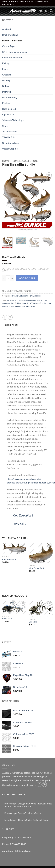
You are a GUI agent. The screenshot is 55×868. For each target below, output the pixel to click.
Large (49, 303)
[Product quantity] (8, 278)
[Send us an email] (44, 784)
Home (6, 161)
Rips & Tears (8, 114)
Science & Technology (13, 120)
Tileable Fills (8, 137)
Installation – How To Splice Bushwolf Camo (26, 820)
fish (13, 303)
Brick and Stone (10, 35)
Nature (6, 86)
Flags (5, 69)
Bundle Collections (12, 40)
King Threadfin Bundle (36, 303)
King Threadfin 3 (23, 515)
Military (6, 80)
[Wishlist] (41, 11)
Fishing (6, 63)
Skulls (5, 126)
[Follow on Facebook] (39, 784)
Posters (6, 103)
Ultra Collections (11, 143)
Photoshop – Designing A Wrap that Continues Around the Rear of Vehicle (28, 805)
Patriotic (7, 92)
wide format (20, 306)
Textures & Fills (10, 131)
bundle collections (29, 300)
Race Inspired (9, 109)
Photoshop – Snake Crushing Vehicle (23, 813)
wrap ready (31, 306)
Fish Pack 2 (19, 524)
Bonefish (33, 622)
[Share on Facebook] (5, 317)
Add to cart (27, 278)
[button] (4, 11)
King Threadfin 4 (36, 568)
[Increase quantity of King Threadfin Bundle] (12, 278)
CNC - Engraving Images (14, 52)
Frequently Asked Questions (17, 837)
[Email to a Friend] (10, 317)
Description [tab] (11, 325)
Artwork (10, 300)
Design (40, 300)
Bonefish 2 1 (8, 619)
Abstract (7, 29)
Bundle (18, 300)
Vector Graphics (10, 149)
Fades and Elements (12, 57)
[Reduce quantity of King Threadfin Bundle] (4, 278)
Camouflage (8, 46)
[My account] (46, 11)
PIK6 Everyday (10, 97)
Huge (24, 303)
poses (12, 306)
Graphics (7, 75)
